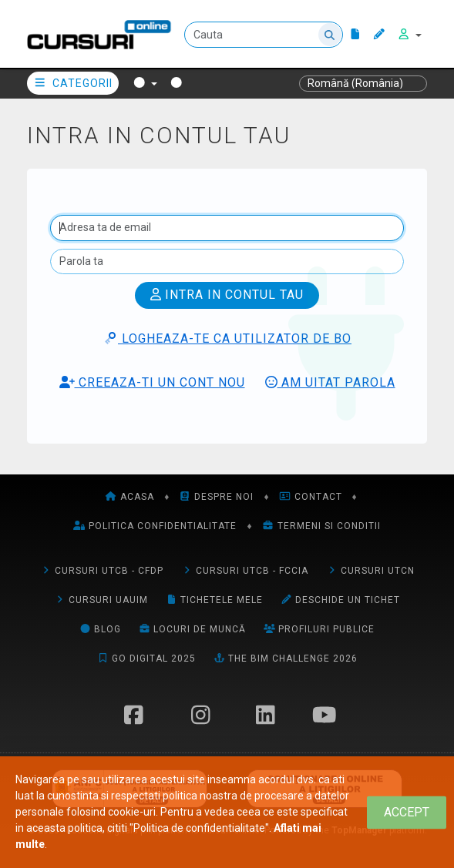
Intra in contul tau (227, 295)
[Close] (407, 812)
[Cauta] (264, 35)
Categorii (73, 83)
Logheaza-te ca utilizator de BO (227, 338)
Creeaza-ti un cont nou (152, 382)
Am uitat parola (330, 382)
